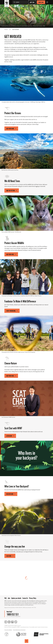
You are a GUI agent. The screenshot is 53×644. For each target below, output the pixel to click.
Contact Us (25, 598)
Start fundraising (12, 311)
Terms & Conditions (8, 630)
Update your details (16, 598)
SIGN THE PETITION (12, 190)
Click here (10, 556)
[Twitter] (16, 622)
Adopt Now (32, 2)
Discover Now (11, 494)
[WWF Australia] (7, 4)
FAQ (5, 598)
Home (6, 29)
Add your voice (11, 254)
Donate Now (41, 2)
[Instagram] (9, 622)
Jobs (9, 598)
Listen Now (10, 436)
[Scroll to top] (26, 641)
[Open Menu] (47, 2)
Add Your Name (11, 129)
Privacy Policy (33, 598)
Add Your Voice (11, 376)
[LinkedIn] (12, 622)
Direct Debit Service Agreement (19, 630)
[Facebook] (6, 622)
